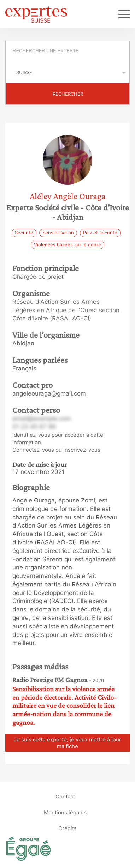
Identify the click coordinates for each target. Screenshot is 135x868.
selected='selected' (67, 72)
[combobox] (67, 52)
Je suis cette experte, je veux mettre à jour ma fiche (67, 743)
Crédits (67, 828)
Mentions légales (65, 812)
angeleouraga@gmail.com (49, 393)
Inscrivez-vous (82, 450)
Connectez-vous (33, 450)
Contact (65, 797)
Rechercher (68, 94)
